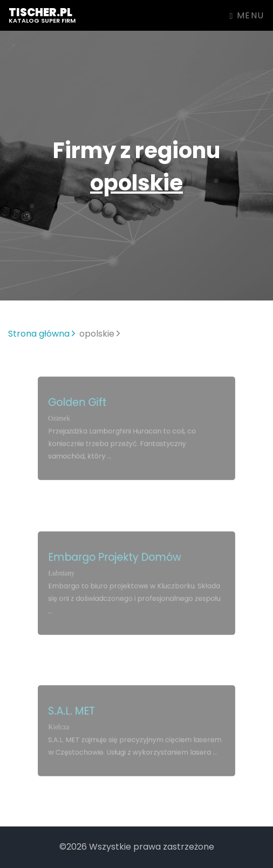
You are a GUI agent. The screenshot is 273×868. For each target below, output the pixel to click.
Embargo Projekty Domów (116, 559)
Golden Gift (81, 404)
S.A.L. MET (76, 712)
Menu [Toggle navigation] (247, 15)
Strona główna (42, 334)
